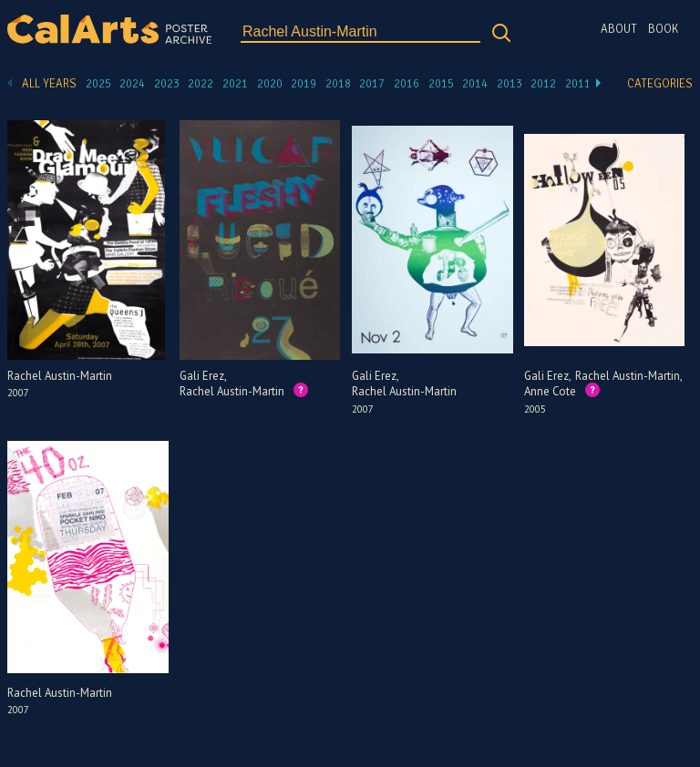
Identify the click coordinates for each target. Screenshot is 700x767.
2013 (510, 84)
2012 (543, 84)
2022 (201, 84)
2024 (132, 84)
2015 (441, 84)
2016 (407, 84)
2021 (235, 84)
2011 (578, 84)
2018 (338, 84)
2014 (475, 84)
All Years (49, 84)
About (619, 29)
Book (663, 29)
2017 (372, 84)
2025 (98, 84)
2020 (270, 84)
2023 (167, 84)
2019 (304, 84)
